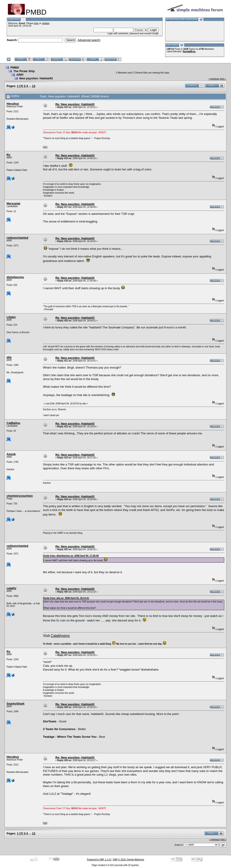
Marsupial (13, 203)
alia (9, 357)
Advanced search (89, 40)
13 (34, 86)
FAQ (45, 147)
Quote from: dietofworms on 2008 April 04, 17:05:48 (71, 556)
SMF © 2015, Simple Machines (129, 860)
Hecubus (13, 104)
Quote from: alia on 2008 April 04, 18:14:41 (66, 598)
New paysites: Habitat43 (36, 78)
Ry (8, 155)
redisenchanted (17, 238)
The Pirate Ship (24, 71)
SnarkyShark (16, 704)
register (46, 23)
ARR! (20, 75)
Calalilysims (60, 636)
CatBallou (13, 423)
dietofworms (15, 277)
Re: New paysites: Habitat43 (75, 104)
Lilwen (11, 317)
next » (223, 79)
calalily (11, 588)
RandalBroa (189, 52)
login (36, 23)
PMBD (15, 68)
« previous (214, 79)
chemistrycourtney (20, 496)
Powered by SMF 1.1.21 (99, 860)
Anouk (11, 454)
